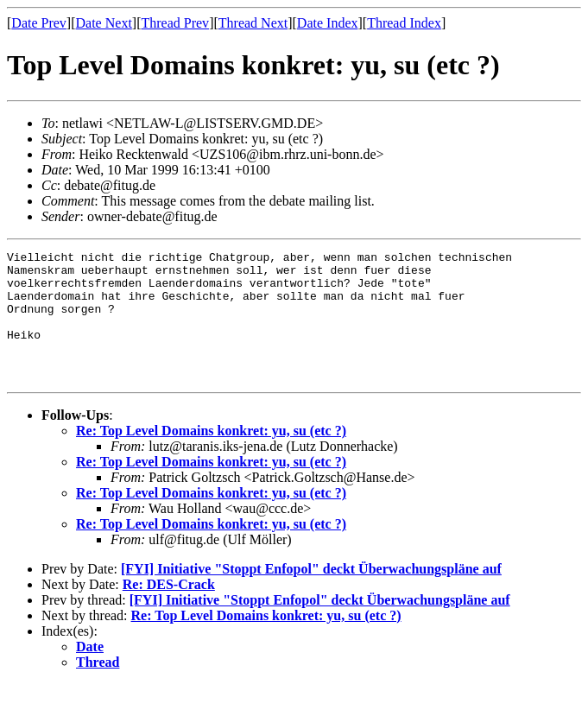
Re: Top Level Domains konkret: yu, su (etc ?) (211, 456)
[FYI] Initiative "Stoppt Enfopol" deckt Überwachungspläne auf (311, 595)
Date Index (328, 23)
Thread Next (253, 23)
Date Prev (39, 23)
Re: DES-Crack (169, 610)
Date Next (104, 23)
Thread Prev (175, 23)
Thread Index (404, 23)
